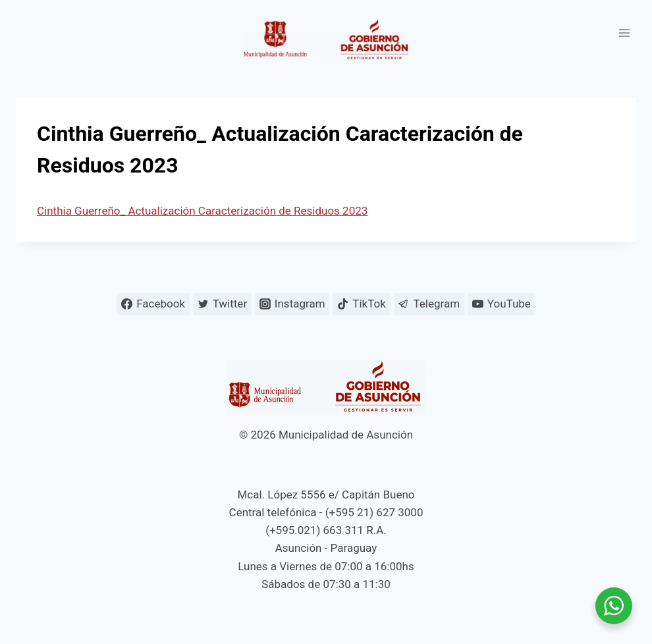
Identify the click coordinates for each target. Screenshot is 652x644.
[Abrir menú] (624, 33)
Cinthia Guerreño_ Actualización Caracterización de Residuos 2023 (202, 211)
